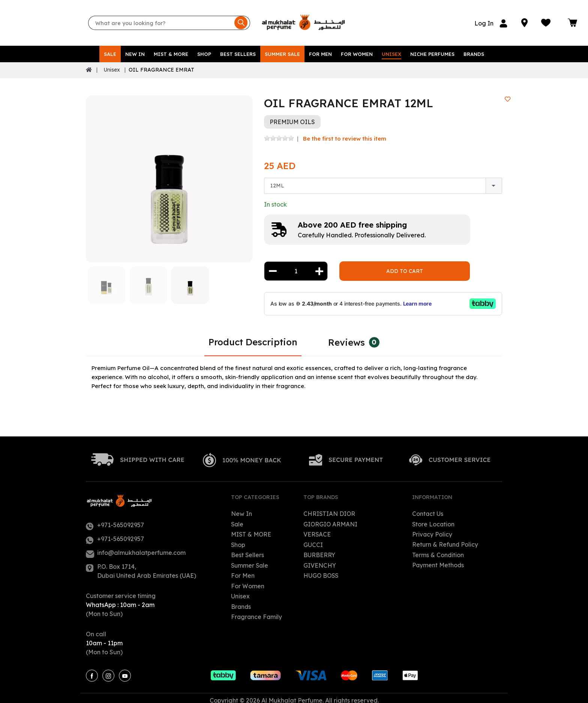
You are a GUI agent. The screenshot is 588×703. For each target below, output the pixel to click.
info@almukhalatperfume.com (141, 548)
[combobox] (383, 182)
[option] (169, 175)
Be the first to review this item (345, 134)
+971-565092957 (121, 520)
